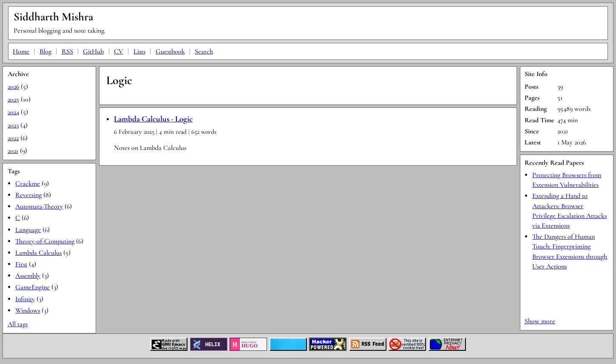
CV (119, 51)
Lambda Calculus (38, 253)
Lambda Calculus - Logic (153, 119)
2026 (13, 87)
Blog (45, 51)
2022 (13, 138)
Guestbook (170, 51)
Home (21, 51)
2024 (13, 112)
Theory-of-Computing (45, 241)
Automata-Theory (39, 206)
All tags (18, 324)
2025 (13, 99)
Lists (139, 51)
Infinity (25, 299)
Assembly (28, 276)
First (21, 264)
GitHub (93, 51)
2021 (13, 151)
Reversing (28, 195)
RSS (67, 51)
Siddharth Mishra (53, 17)
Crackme (28, 183)
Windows (28, 310)
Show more (540, 321)
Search (204, 51)
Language (28, 230)
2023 (13, 125)
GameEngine (33, 287)
